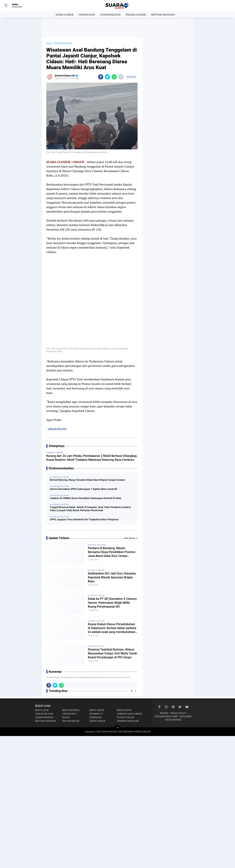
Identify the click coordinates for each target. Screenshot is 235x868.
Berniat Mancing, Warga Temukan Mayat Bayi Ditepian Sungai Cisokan (87, 480)
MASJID (66, 717)
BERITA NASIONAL (98, 545)
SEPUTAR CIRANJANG (163, 15)
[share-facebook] (101, 77)
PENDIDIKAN (96, 717)
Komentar (131, 77)
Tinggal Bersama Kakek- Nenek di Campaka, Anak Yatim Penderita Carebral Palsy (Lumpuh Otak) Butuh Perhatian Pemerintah (90, 509)
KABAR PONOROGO (44, 717)
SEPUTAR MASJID (71, 721)
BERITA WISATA (124, 710)
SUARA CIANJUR (65, 15)
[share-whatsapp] (114, 77)
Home (49, 43)
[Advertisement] (117, 28)
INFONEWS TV (96, 714)
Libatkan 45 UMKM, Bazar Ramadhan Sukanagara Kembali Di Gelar (86, 498)
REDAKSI (164, 713)
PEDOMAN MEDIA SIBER (166, 717)
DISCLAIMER (186, 717)
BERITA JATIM (42, 710)
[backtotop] (117, 728)
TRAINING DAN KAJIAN (128, 721)
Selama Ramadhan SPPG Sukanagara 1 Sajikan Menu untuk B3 (84, 489)
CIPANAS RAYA (87, 15)
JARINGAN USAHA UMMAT (130, 714)
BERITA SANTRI (97, 710)
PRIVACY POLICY (178, 713)
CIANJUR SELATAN (110, 15)
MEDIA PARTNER (173, 720)
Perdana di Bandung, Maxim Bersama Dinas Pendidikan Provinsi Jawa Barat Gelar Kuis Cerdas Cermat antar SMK (112, 552)
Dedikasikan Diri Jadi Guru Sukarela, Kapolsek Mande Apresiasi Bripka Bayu (112, 577)
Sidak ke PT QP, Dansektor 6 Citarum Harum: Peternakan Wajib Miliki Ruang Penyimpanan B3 (112, 603)
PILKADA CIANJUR (136, 15)
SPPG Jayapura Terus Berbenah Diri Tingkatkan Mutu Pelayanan (84, 519)
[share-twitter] (107, 77)
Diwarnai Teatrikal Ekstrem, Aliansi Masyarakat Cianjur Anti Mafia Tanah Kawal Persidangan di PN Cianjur (112, 653)
